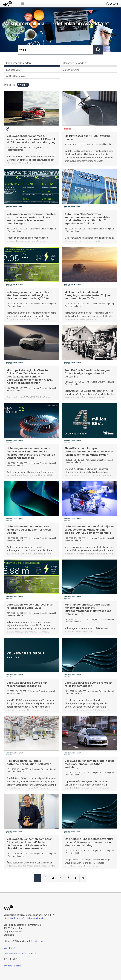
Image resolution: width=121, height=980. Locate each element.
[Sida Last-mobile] (83, 878)
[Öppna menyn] (23, 4)
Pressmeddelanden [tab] (19, 63)
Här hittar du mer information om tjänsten (25, 918)
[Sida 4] (60, 878)
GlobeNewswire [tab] (71, 70)
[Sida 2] (45, 878)
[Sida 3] (53, 878)
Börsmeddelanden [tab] (75, 63)
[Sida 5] (68, 878)
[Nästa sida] (76, 878)
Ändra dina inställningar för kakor (20, 954)
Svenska (8, 966)
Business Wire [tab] (13, 70)
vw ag (23, 85)
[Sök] (56, 50)
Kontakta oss (37, 941)
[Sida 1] (38, 878)
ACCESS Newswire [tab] (16, 76)
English (17, 966)
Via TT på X (9, 948)
